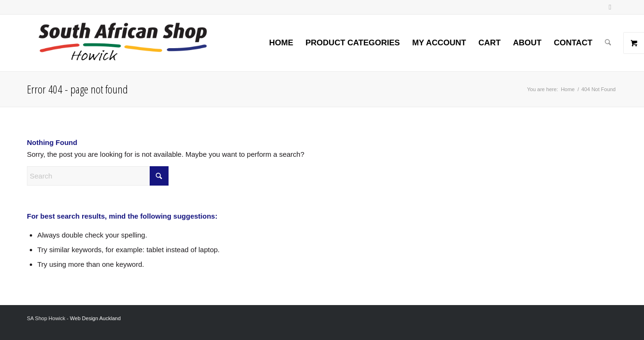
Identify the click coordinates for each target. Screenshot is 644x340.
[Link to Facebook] (610, 7)
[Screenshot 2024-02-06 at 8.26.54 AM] (122, 43)
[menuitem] (281, 43)
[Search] (608, 43)
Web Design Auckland (95, 318)
